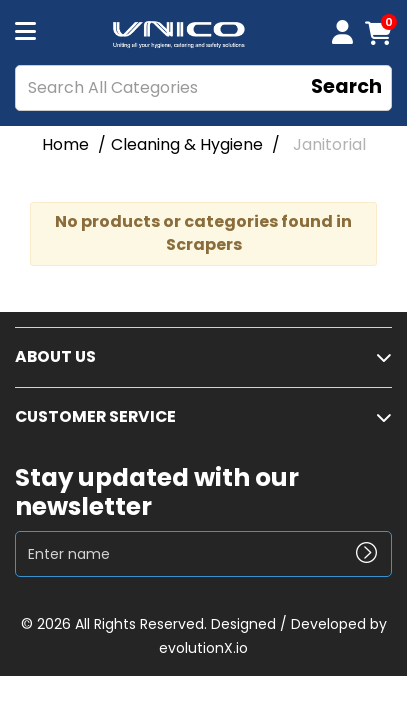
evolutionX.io (203, 648)
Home (65, 144)
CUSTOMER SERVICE (95, 416)
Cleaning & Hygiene (187, 144)
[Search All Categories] (203, 88)
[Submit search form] (346, 88)
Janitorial (329, 144)
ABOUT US (55, 356)
